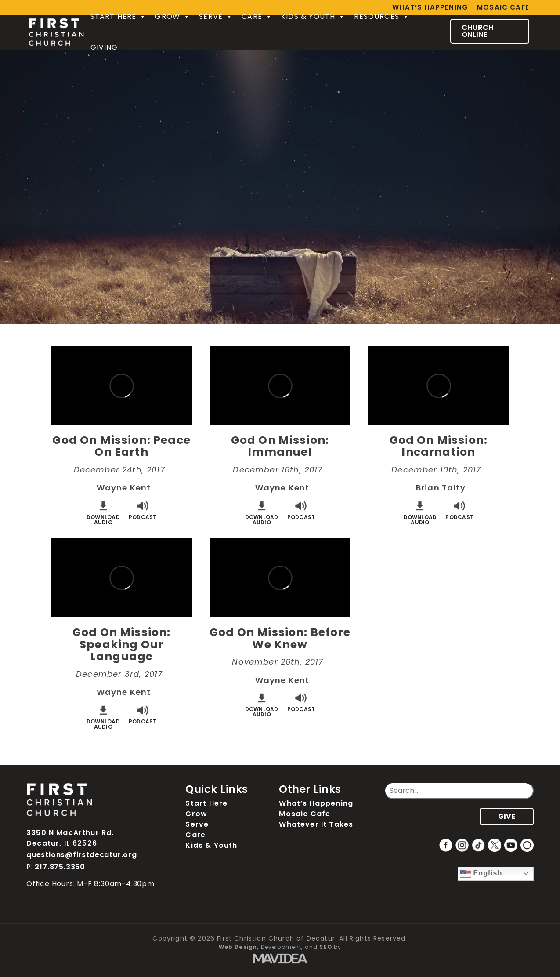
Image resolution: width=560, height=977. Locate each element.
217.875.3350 (60, 867)
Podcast (143, 510)
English (481, 874)
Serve (216, 17)
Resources (382, 17)
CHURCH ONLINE (478, 31)
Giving (104, 47)
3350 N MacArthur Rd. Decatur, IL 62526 (70, 838)
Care (257, 17)
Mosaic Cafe (503, 7)
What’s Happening (316, 803)
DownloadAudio (103, 512)
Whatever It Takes (316, 824)
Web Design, (239, 947)
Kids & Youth (313, 17)
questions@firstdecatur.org (82, 855)
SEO (326, 947)
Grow (173, 17)
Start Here (119, 17)
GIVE (507, 816)
